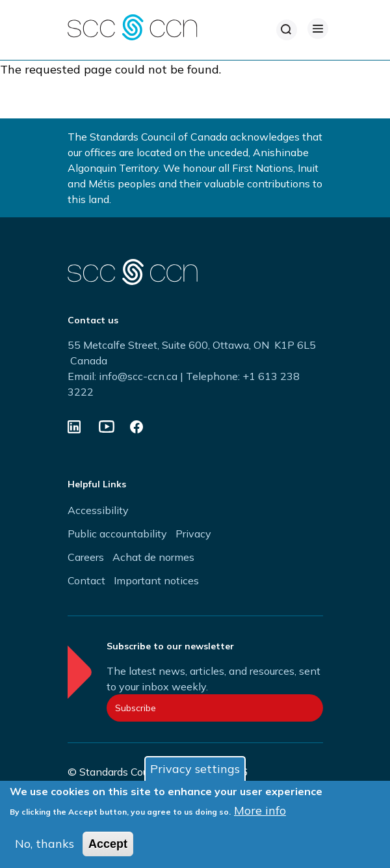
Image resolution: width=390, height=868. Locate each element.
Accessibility (98, 510)
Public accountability (117, 534)
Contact (86, 580)
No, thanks (45, 846)
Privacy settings (195, 771)
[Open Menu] (318, 29)
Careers (86, 557)
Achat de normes (153, 557)
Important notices (156, 580)
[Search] (287, 30)
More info (260, 812)
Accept (108, 846)
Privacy (193, 534)
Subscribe (136, 708)
